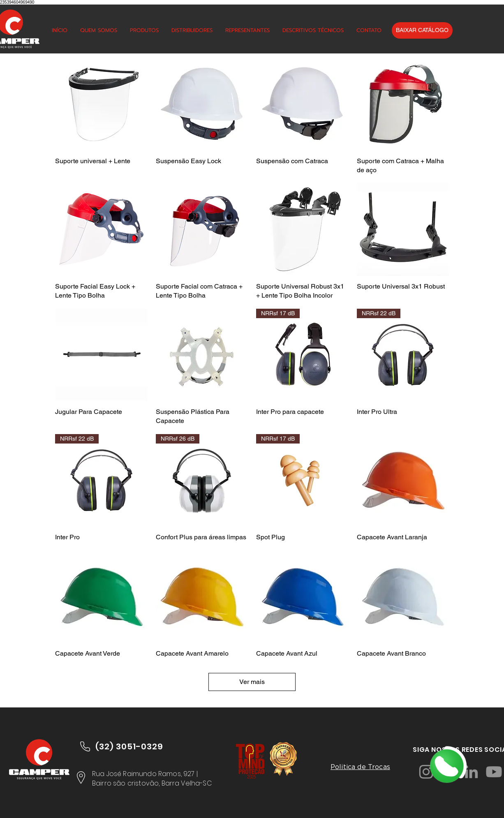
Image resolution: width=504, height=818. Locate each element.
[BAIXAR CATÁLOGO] (422, 30)
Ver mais (252, 682)
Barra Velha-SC (187, 783)
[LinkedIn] (471, 772)
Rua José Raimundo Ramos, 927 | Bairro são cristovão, (145, 778)
